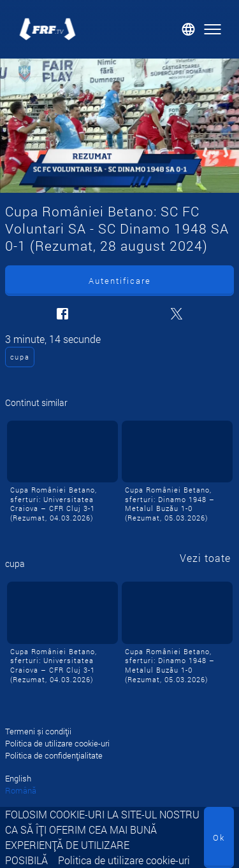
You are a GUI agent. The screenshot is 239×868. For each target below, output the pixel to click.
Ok (219, 837)
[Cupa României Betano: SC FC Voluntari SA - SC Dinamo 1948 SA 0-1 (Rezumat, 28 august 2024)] (119, 126)
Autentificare (120, 281)
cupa (20, 357)
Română (21, 790)
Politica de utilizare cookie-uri (124, 860)
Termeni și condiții (38, 731)
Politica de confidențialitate (54, 755)
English (18, 778)
